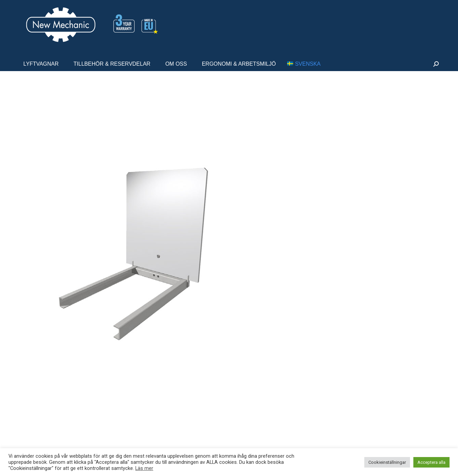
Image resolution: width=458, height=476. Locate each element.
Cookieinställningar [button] (387, 462)
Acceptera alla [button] (431, 462)
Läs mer (144, 468)
